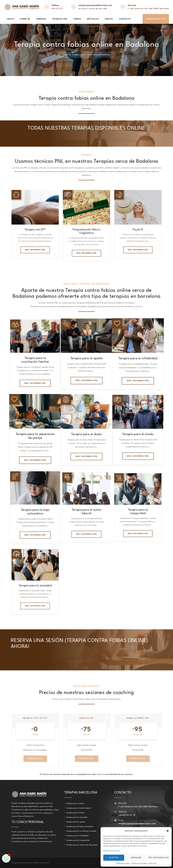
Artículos (93, 19)
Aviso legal (152, 863)
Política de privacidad (139, 863)
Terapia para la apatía (86, 358)
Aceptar (114, 858)
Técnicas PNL (60, 19)
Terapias (41, 19)
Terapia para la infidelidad (138, 358)
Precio (109, 19)
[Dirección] (115, 803)
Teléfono (122, 812)
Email (121, 820)
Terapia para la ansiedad (77, 817)
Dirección (123, 803)
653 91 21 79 (57, 9)
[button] (168, 831)
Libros (77, 19)
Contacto (125, 19)
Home (65, 55)
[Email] (115, 820)
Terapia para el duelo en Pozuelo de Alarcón (30, 863)
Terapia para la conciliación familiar (81, 831)
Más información (138, 250)
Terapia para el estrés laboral (79, 808)
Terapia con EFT (35, 230)
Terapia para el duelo (75, 803)
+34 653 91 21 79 (127, 815)
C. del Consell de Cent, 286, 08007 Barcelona (148, 9)
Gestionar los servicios (112, 851)
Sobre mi (25, 19)
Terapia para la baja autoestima (80, 826)
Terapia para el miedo (138, 434)
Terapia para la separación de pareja (82, 845)
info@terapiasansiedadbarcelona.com (95, 5)
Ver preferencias (158, 858)
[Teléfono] (115, 812)
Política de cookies (123, 863)
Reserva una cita (156, 19)
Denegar (136, 858)
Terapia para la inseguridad (78, 840)
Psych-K (138, 230)
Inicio (10, 19)
